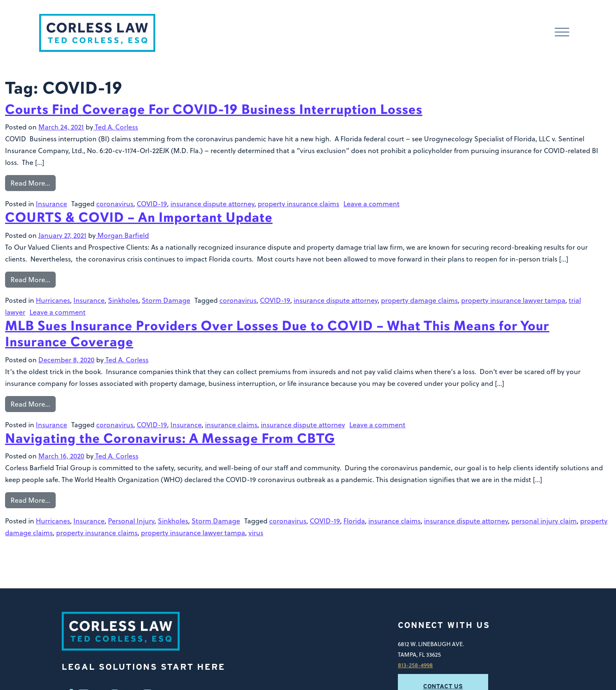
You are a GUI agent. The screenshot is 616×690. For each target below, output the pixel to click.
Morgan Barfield (122, 235)
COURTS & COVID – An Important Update (139, 217)
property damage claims (419, 300)
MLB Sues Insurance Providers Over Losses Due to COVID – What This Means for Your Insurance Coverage (277, 334)
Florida (354, 521)
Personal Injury (131, 521)
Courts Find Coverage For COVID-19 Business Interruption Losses (214, 109)
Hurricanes (53, 300)
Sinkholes (123, 300)
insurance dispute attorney (212, 204)
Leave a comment (371, 204)
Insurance (51, 204)
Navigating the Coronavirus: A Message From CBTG (170, 438)
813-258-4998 (415, 665)
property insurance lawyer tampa (513, 300)
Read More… (30, 183)
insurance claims (231, 425)
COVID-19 (152, 204)
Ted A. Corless (116, 127)
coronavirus (115, 204)
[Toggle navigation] (562, 33)
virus (256, 533)
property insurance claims (299, 204)
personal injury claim (544, 521)
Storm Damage (166, 300)
